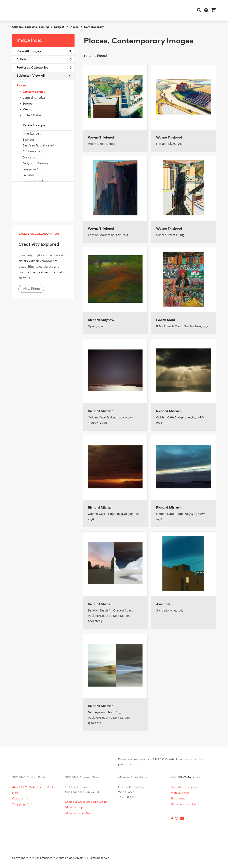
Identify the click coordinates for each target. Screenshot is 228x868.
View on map (74, 808)
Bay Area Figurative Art (38, 146)
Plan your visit (180, 793)
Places (21, 85)
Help (15, 793)
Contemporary (34, 92)
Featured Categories (44, 68)
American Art (32, 134)
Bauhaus (29, 140)
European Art (32, 169)
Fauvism (28, 175)
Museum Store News (79, 813)
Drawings (29, 158)
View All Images (44, 51)
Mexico (27, 110)
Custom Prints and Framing (30, 27)
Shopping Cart (22, 804)
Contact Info (21, 799)
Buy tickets (178, 799)
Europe (28, 104)
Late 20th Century (35, 181)
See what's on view (184, 787)
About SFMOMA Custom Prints (33, 787)
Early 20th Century (36, 163)
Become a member (184, 804)
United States (32, 115)
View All (38, 76)
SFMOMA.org (187, 777)
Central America (34, 98)
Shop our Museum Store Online (86, 802)
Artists (44, 59)
